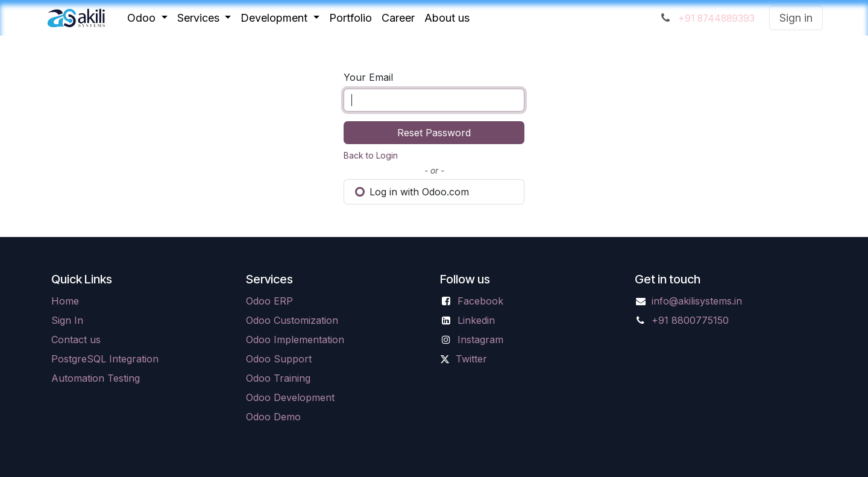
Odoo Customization (292, 320)
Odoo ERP (269, 301)
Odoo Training (278, 378)
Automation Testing (96, 378)
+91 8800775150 (690, 320)
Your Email (368, 77)
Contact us (76, 340)
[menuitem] (147, 18)
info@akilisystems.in (697, 301)
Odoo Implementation (295, 340)
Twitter (471, 359)
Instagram (480, 340)
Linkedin (476, 320)
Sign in (796, 18)
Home (65, 301)
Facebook (480, 301)
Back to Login (371, 155)
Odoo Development (290, 397)
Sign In (67, 320)
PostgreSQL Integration (105, 359)
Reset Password (434, 133)
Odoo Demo (273, 417)
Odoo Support (279, 359)
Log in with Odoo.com (412, 192)
